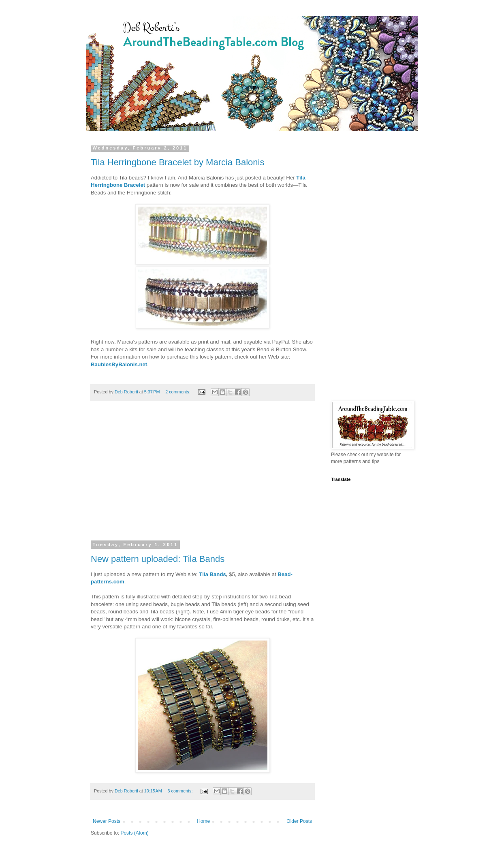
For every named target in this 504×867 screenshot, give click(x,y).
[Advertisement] (202, 476)
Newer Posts (107, 821)
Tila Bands (212, 574)
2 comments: (178, 392)
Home (203, 821)
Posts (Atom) (134, 833)
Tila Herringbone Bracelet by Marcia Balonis (177, 162)
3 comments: (181, 791)
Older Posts (299, 821)
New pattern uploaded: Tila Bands (158, 559)
